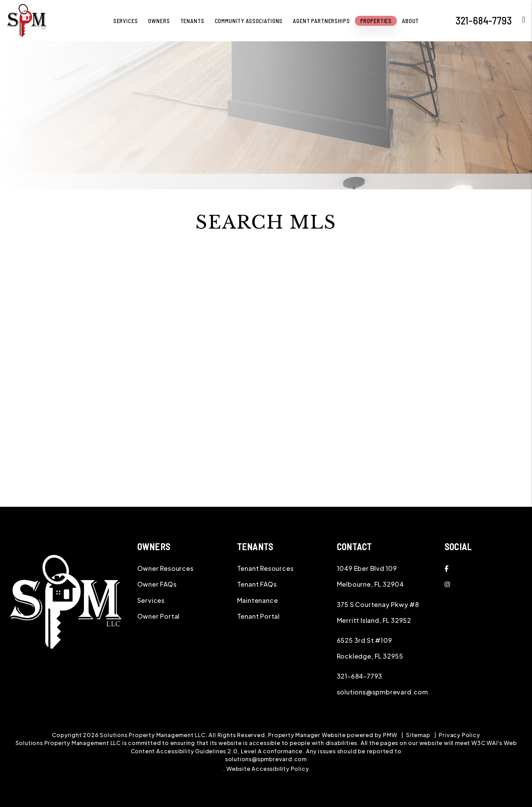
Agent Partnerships (321, 21)
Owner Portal (159, 616)
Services (151, 600)
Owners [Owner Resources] (159, 21)
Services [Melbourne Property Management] (126, 21)
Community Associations (249, 21)
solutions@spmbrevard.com (382, 692)
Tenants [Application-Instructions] (192, 21)
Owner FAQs (157, 584)
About (410, 21)
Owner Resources (166, 568)
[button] (486, 568)
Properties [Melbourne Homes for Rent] (376, 21)
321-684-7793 (360, 676)
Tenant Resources (265, 568)
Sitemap (418, 735)
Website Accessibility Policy (268, 769)
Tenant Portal (258, 616)
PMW (390, 735)
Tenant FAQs (257, 584)
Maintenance (258, 600)
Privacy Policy (459, 735)
